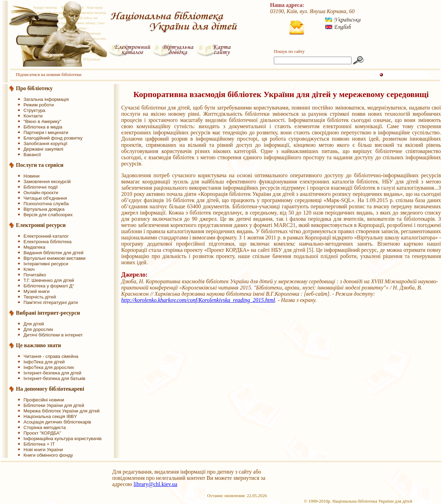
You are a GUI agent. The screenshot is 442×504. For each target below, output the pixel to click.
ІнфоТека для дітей (44, 362)
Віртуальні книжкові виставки (55, 258)
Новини (31, 176)
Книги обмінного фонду (48, 455)
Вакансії (32, 155)
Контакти (33, 116)
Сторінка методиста (45, 427)
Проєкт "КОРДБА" (42, 433)
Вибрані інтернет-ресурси (48, 313)
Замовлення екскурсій (47, 182)
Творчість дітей (40, 297)
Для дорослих (38, 329)
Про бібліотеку (34, 88)
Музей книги (36, 291)
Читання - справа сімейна (51, 356)
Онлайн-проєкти (41, 193)
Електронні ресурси (41, 225)
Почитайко (35, 275)
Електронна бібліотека (47, 242)
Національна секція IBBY (50, 416)
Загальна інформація (46, 99)
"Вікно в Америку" (42, 121)
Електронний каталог (46, 236)
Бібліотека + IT (39, 444)
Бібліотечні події (41, 187)
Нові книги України (43, 450)
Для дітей (34, 324)
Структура (34, 110)
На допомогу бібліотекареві (50, 389)
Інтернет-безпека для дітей (52, 373)
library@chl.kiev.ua (156, 484)
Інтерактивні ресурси (46, 264)
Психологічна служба (46, 204)
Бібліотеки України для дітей (54, 405)
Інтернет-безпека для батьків (54, 378)
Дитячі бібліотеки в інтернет (53, 335)
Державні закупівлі (43, 149)
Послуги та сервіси (40, 165)
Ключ (29, 269)
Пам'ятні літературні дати (51, 302)
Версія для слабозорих (48, 215)
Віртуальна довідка (44, 209)
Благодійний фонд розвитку (53, 138)
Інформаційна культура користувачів (63, 439)
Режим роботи (39, 105)
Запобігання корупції (45, 144)
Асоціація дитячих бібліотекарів (57, 422)
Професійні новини (44, 400)
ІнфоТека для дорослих (49, 367)
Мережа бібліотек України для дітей (62, 411)
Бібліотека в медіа (43, 127)
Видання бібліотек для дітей (54, 253)
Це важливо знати (39, 345)
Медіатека (34, 247)
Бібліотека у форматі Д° (49, 286)
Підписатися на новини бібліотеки (49, 74)
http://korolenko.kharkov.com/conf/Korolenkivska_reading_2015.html (198, 300)
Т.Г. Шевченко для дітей (49, 280)
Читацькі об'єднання (45, 198)
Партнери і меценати (46, 132)
